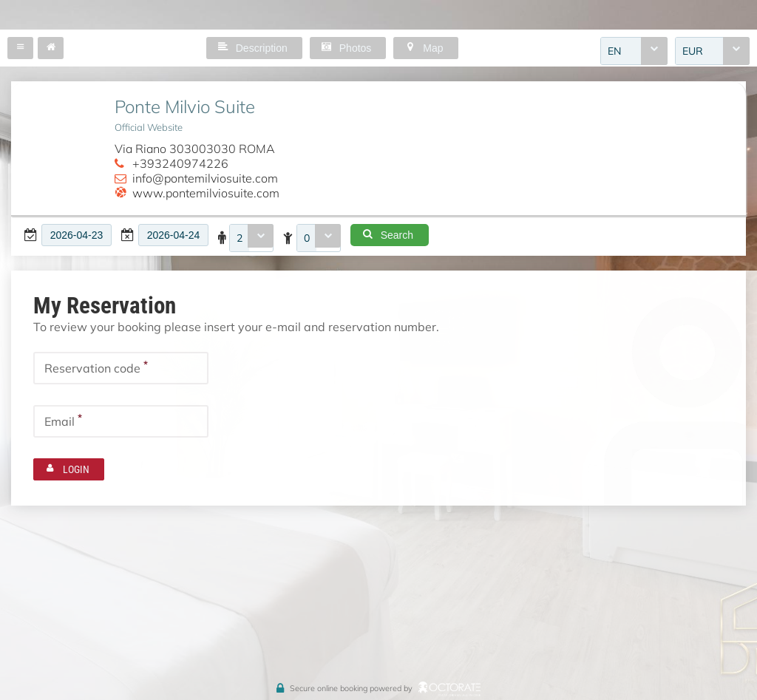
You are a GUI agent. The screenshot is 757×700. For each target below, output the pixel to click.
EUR (693, 51)
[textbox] (77, 235)
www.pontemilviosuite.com (206, 193)
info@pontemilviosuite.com (205, 178)
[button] (20, 48)
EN (614, 51)
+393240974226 (180, 163)
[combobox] (634, 51)
